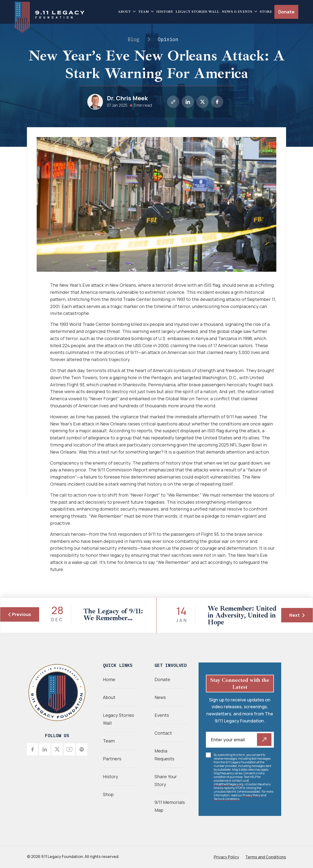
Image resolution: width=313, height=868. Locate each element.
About (124, 12)
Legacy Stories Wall (197, 12)
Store (266, 12)
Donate (286, 12)
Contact (163, 733)
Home (109, 679)
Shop (108, 794)
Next (297, 615)
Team (144, 12)
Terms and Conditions (266, 857)
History (165, 12)
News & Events (237, 12)
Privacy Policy (252, 795)
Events (162, 715)
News (160, 697)
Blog (134, 39)
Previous (20, 614)
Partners (112, 759)
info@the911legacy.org (229, 784)
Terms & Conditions (227, 799)
